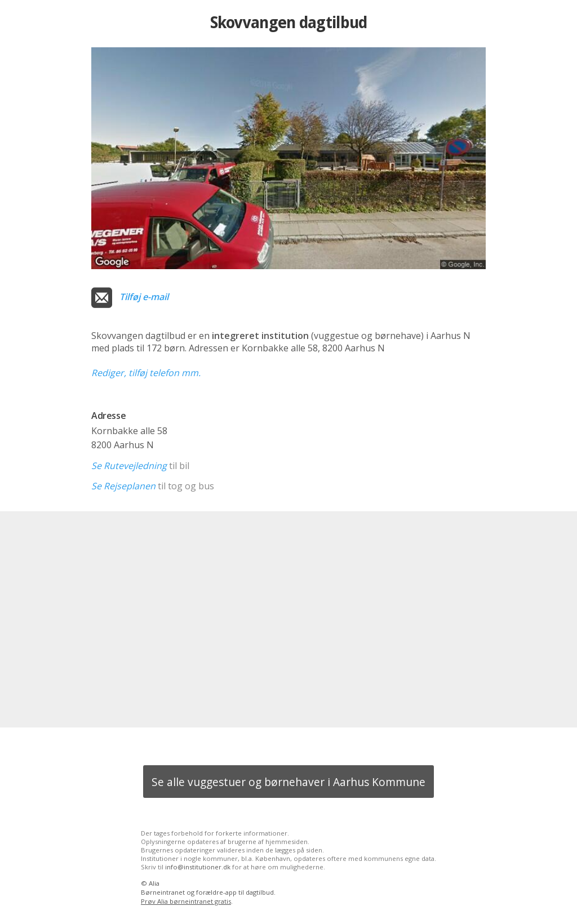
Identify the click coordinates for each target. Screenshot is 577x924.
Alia (154, 883)
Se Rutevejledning (129, 466)
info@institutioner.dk (198, 867)
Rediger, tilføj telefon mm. (146, 373)
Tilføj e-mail (144, 297)
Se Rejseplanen (123, 486)
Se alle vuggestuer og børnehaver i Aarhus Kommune (288, 782)
